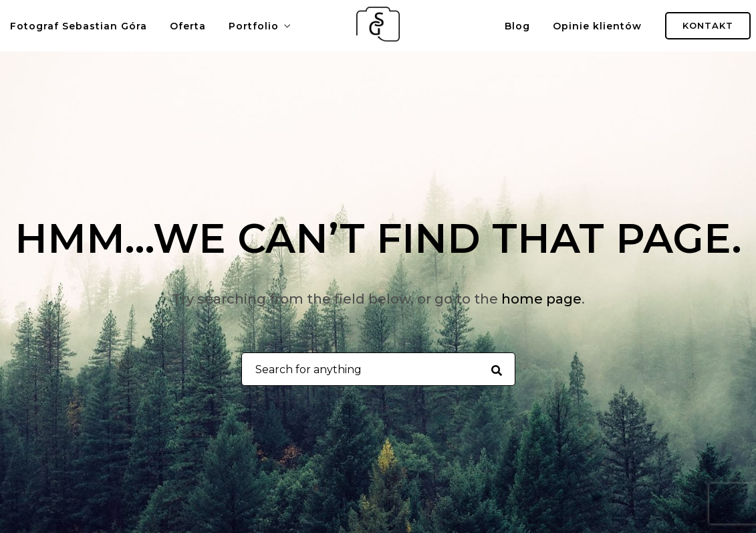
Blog (517, 26)
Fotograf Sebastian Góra (79, 26)
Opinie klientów (597, 26)
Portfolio (254, 26)
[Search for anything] (496, 370)
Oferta (188, 26)
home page (541, 299)
